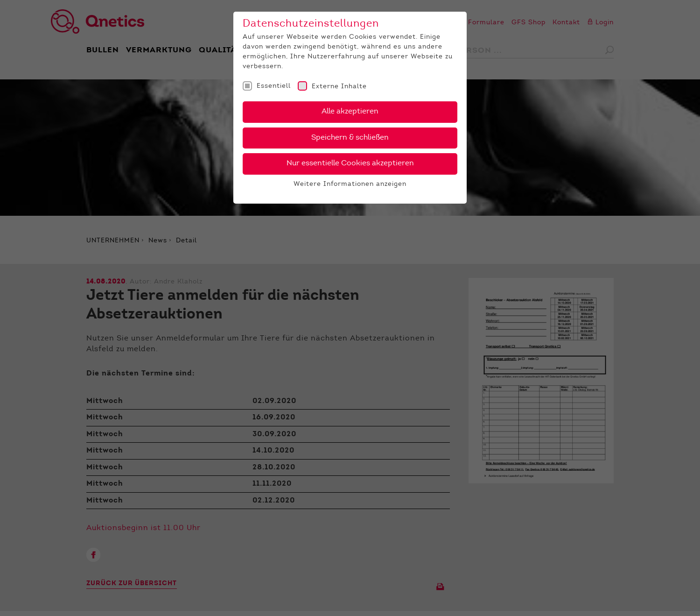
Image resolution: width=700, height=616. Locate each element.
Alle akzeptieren (350, 112)
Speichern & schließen (350, 138)
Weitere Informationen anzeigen (350, 184)
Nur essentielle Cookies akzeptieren (350, 163)
